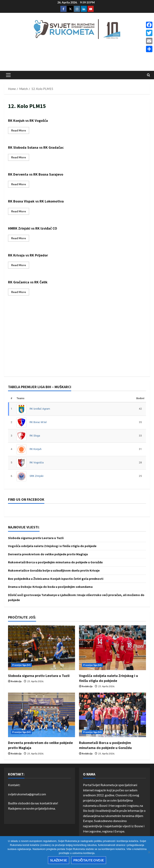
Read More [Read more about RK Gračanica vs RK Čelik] (20, 293)
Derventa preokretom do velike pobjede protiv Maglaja (48, 554)
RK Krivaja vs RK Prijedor (28, 255)
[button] (8, 75)
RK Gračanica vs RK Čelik (28, 282)
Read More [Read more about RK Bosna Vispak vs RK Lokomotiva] (20, 212)
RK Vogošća (36, 462)
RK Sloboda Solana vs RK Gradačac (36, 147)
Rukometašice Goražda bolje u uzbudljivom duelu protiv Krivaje (54, 570)
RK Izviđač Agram (40, 409)
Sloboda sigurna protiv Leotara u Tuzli (36, 538)
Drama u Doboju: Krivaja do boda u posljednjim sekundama (50, 587)
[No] (149, 852)
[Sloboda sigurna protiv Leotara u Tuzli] (42, 648)
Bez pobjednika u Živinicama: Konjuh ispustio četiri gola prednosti (56, 579)
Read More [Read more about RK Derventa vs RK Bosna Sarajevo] (20, 185)
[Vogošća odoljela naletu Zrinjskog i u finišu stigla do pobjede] (112, 648)
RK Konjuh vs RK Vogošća (28, 121)
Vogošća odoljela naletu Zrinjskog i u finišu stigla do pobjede (52, 546)
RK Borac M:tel (38, 422)
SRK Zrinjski (36, 476)
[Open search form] (148, 75)
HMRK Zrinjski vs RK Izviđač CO (33, 228)
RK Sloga (35, 436)
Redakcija (16, 681)
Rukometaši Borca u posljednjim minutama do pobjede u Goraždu (55, 562)
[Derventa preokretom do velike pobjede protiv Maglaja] (42, 715)
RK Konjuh (35, 449)
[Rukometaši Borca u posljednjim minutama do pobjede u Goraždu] (112, 715)
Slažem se (59, 860)
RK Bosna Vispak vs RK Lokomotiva (36, 201)
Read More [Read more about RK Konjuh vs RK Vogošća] (20, 131)
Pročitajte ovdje (89, 860)
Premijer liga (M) (21, 665)
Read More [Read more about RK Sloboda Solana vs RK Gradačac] (20, 158)
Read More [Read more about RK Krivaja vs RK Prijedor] (20, 266)
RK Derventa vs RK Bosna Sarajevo (36, 174)
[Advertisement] (77, 56)
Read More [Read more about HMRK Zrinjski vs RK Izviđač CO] (20, 239)
